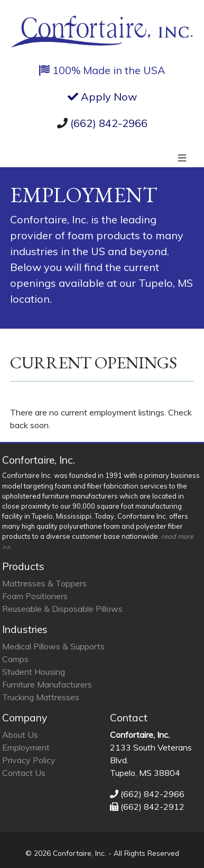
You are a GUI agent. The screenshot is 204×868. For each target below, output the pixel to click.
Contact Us (24, 773)
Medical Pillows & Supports (53, 646)
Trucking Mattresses (41, 697)
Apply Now (102, 97)
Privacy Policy (29, 760)
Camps (15, 659)
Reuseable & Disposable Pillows (62, 609)
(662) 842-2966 (109, 123)
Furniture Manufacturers (47, 684)
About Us (20, 735)
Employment (26, 747)
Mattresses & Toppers (44, 583)
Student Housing (34, 672)
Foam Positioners (35, 596)
